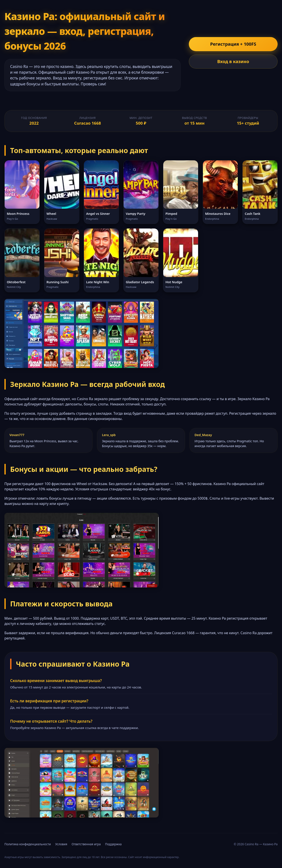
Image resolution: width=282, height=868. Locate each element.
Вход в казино (233, 61)
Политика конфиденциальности (28, 844)
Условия (61, 844)
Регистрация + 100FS (233, 44)
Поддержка (113, 844)
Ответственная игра (86, 844)
